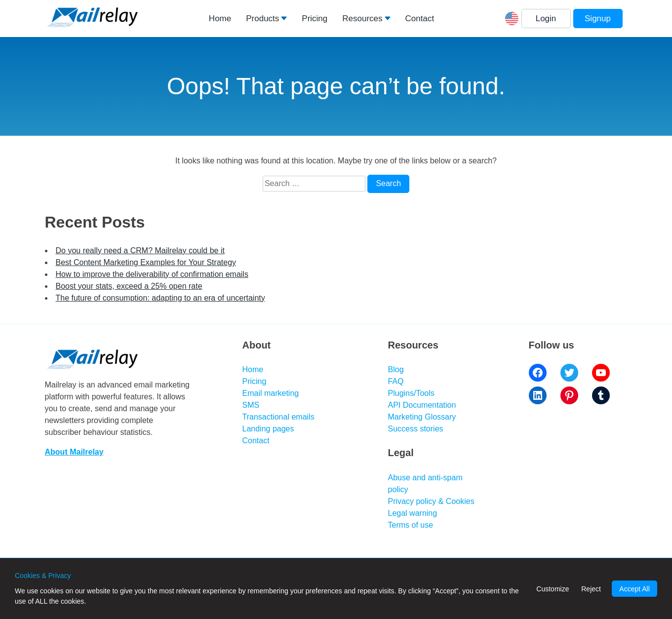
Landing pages (268, 429)
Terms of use (411, 525)
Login (546, 19)
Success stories (416, 429)
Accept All (634, 589)
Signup (598, 19)
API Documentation (422, 405)
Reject (591, 589)
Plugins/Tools (411, 393)
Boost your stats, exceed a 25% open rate (129, 286)
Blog (396, 369)
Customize (553, 589)
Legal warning (413, 513)
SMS (251, 405)
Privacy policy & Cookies (431, 501)
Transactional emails (278, 417)
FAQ (396, 381)
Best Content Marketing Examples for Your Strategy (146, 262)
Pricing (315, 19)
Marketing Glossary (422, 417)
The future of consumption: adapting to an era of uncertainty (160, 298)
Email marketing (271, 393)
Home (220, 19)
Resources (362, 19)
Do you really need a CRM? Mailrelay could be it (140, 251)
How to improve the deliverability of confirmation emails (152, 274)
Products (262, 19)
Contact (420, 19)
